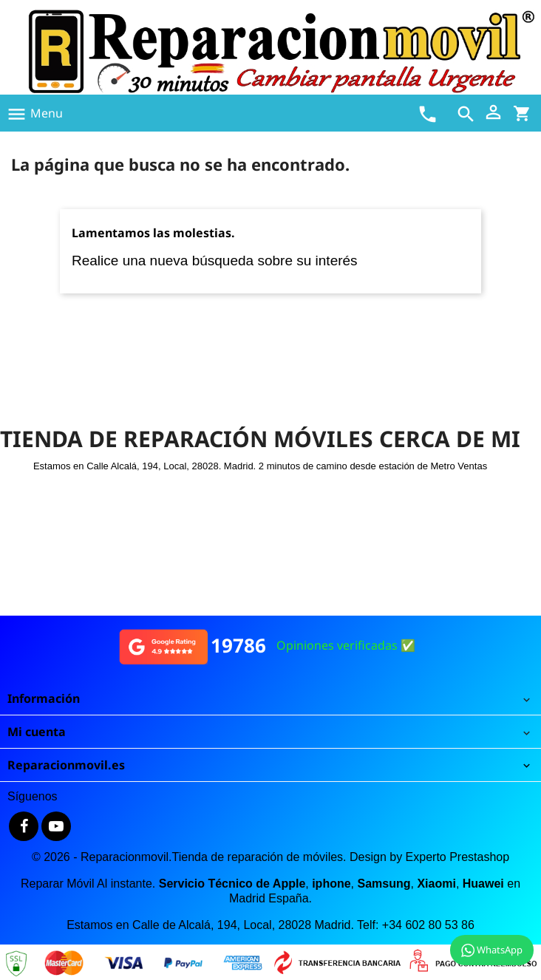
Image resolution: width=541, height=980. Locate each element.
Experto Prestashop (458, 857)
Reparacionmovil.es (66, 765)
